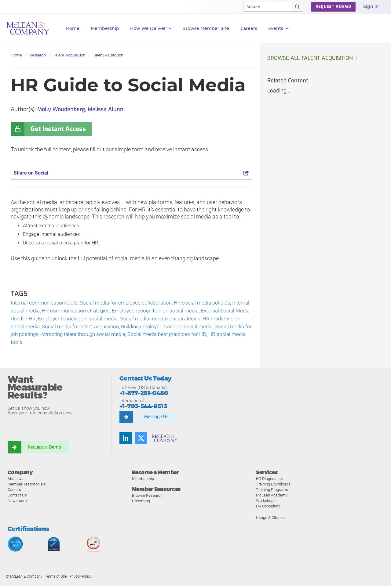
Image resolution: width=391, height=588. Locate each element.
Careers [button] (249, 28)
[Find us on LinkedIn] (126, 440)
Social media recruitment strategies (199, 320)
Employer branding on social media (113, 320)
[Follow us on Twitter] (141, 440)
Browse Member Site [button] (206, 28)
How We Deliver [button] (151, 29)
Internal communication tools (46, 303)
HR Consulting (268, 508)
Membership (105, 28)
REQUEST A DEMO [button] (333, 7)
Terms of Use (56, 579)
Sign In (371, 6)
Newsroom (17, 503)
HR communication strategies (98, 311)
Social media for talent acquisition (117, 328)
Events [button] (278, 29)
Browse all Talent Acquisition (311, 58)
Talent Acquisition (69, 55)
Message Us (156, 419)
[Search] (265, 7)
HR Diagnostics (269, 481)
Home (73, 28)
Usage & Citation (270, 520)
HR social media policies (210, 303)
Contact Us (17, 497)
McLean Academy (272, 497)
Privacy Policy (80, 579)
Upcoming (141, 503)
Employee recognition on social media (181, 311)
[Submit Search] (298, 7)
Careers (14, 492)
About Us (16, 481)
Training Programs (272, 492)
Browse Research (147, 498)
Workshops (266, 503)
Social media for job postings (62, 336)
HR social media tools (77, 344)
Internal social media (36, 311)
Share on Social (131, 173)
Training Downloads (273, 486)
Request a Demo (44, 449)
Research (38, 55)
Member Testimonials (27, 486)
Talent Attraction (108, 55)
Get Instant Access (58, 129)
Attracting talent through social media (144, 336)
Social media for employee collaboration (131, 303)
